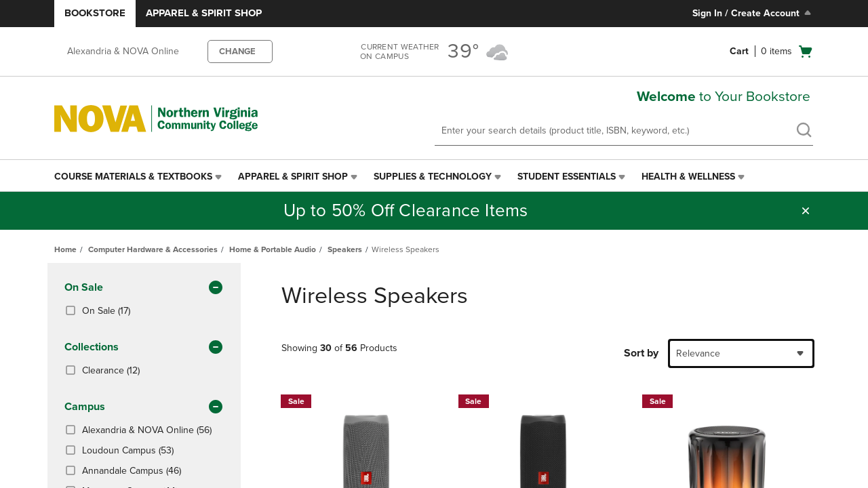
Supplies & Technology (433, 177)
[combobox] (741, 353)
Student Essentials (567, 177)
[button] (806, 211)
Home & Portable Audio (273, 249)
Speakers (345, 249)
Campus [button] (144, 407)
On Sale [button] (144, 288)
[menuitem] (139, 177)
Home (65, 249)
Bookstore (95, 13)
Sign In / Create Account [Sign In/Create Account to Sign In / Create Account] (753, 13)
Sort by (641, 353)
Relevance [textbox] (698, 353)
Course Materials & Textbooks (133, 177)
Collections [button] (144, 348)
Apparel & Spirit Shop (204, 13)
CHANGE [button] (237, 52)
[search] (804, 131)
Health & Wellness (688, 177)
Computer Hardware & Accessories (153, 249)
